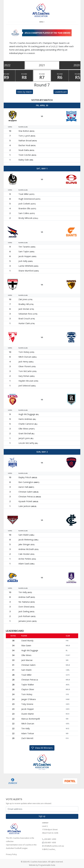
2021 (42, 65)
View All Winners (42, 748)
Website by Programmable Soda (42, 865)
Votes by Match (25, 92)
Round (24, 77)
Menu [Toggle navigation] (42, 22)
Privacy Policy (11, 854)
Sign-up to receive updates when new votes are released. (29, 803)
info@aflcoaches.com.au (54, 846)
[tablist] (42, 65)
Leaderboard (61, 92)
